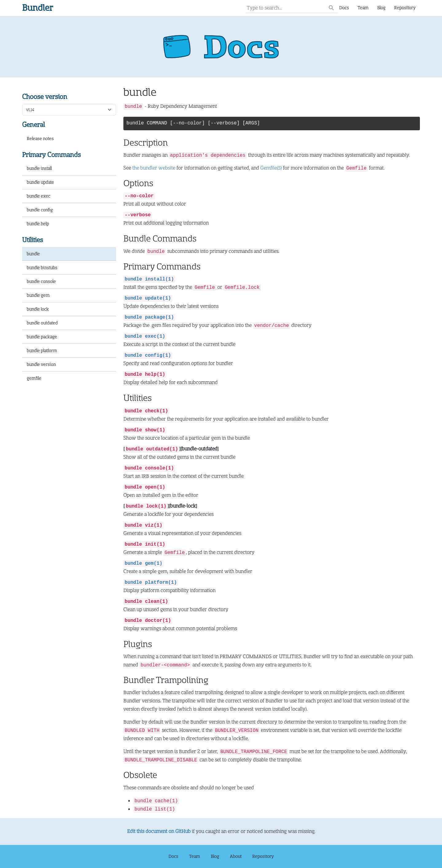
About (236, 856)
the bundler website (154, 168)
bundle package (42, 337)
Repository (405, 8)
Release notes (40, 139)
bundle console (41, 281)
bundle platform (42, 351)
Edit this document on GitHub (159, 831)
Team (363, 8)
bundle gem (38, 295)
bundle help (38, 224)
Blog (381, 8)
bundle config (40, 210)
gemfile (34, 378)
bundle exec (39, 196)
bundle (33, 254)
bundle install (39, 168)
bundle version (41, 364)
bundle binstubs (42, 268)
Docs (344, 8)
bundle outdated (42, 323)
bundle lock (38, 309)
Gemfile (271, 168)
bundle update (40, 182)
